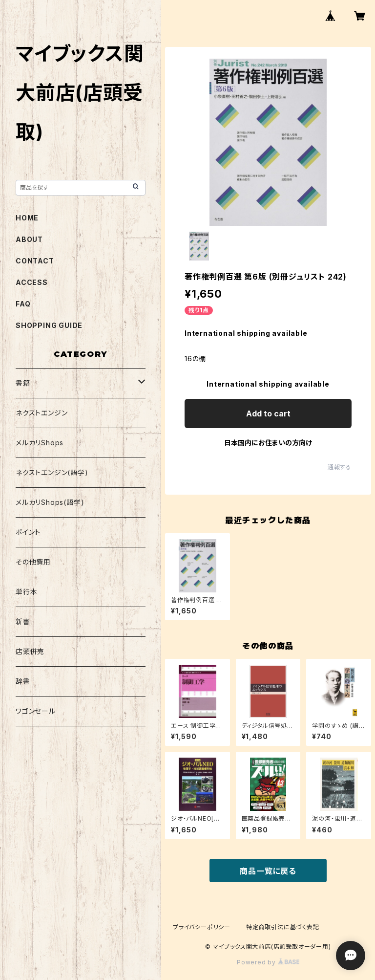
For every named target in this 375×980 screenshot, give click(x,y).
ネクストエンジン (42, 413)
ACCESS (32, 282)
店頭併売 (30, 651)
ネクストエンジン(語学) (52, 472)
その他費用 (33, 562)
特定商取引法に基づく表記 (283, 927)
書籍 (23, 383)
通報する (340, 467)
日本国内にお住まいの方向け (268, 443)
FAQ (23, 304)
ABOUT (29, 239)
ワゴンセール (36, 711)
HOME (27, 218)
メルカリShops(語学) (50, 502)
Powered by (268, 962)
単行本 (26, 592)
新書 (23, 621)
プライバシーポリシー (202, 927)
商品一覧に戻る (268, 871)
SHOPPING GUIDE (49, 325)
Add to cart (268, 414)
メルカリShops (40, 443)
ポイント (28, 532)
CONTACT (35, 261)
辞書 (23, 681)
